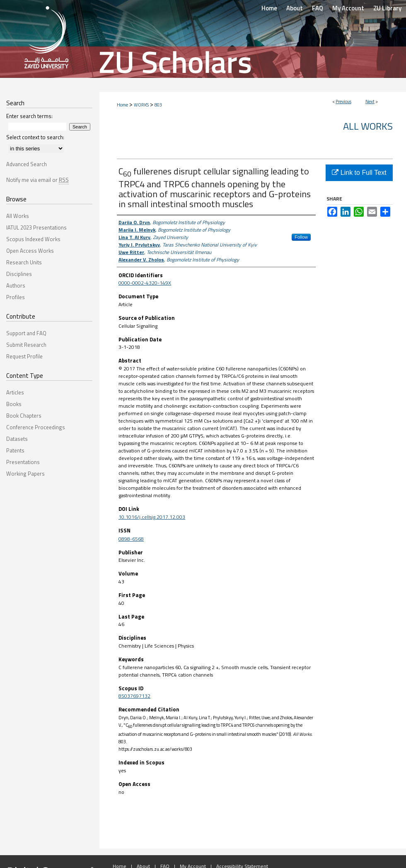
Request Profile (24, 356)
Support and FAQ (26, 333)
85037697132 (134, 696)
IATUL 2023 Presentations (36, 227)
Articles (15, 392)
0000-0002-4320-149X (145, 283)
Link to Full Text (359, 173)
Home (122, 105)
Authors (16, 285)
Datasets (17, 439)
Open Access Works (30, 251)
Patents (15, 450)
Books (14, 404)
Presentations (23, 462)
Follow (301, 237)
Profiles (16, 297)
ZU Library (387, 8)
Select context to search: (35, 137)
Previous (343, 102)
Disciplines (19, 274)
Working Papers (25, 474)
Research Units (24, 262)
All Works (368, 126)
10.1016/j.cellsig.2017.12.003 (152, 517)
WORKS (141, 105)
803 (158, 105)
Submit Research (26, 345)
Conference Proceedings (36, 427)
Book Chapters (24, 416)
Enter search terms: (29, 116)
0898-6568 (131, 539)
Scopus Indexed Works (33, 239)
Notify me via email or (37, 180)
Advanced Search (27, 164)
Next (370, 102)
